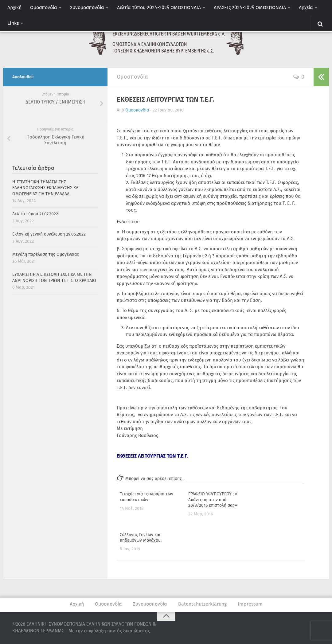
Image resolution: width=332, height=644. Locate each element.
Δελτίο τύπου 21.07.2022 (35, 214)
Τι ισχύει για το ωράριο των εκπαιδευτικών (146, 497)
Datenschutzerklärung (202, 604)
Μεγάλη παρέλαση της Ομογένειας (46, 255)
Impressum (250, 604)
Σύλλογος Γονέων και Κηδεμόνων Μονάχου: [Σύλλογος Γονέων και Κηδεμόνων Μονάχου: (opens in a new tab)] (141, 538)
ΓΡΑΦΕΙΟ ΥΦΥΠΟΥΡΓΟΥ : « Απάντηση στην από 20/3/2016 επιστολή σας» (213, 500)
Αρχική (14, 8)
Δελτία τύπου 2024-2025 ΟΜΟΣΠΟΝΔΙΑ (159, 8)
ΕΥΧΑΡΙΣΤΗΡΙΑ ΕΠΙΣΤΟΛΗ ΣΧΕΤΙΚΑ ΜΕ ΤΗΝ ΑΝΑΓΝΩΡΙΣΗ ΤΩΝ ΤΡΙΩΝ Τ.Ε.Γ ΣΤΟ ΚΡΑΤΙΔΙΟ (54, 278)
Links (13, 23)
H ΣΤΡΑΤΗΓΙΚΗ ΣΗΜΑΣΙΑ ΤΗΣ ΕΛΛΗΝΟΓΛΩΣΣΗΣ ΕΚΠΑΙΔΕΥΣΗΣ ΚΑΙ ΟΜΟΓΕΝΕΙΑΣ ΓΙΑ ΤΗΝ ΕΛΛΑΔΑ (46, 188)
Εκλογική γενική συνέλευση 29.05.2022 (49, 234)
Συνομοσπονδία (87, 8)
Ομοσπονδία (44, 8)
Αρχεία (306, 8)
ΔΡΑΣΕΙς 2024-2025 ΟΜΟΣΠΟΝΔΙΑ (250, 8)
